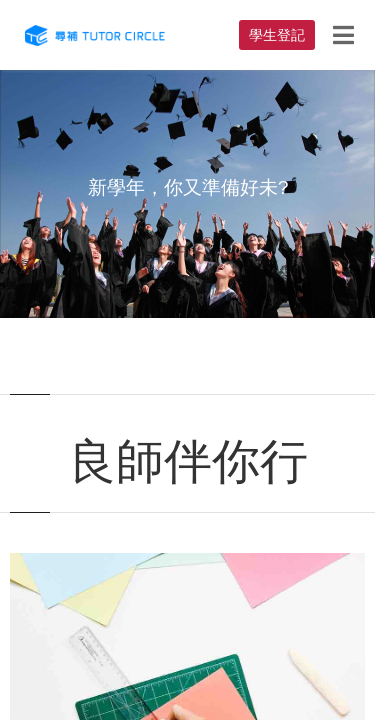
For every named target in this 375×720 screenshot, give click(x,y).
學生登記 (277, 35)
